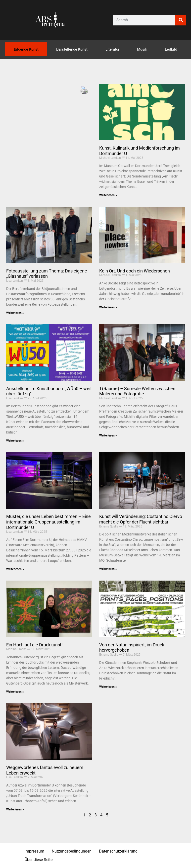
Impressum (34, 851)
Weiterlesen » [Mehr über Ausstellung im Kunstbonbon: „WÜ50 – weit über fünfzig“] (15, 441)
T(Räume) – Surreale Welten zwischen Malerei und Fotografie (137, 391)
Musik (142, 49)
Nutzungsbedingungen (72, 851)
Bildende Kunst (26, 49)
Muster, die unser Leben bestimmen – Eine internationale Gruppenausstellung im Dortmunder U (48, 522)
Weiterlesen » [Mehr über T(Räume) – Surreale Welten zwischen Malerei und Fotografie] (108, 435)
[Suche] (181, 20)
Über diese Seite (39, 860)
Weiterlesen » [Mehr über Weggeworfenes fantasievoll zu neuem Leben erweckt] (15, 809)
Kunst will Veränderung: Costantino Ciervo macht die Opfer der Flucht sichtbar (141, 519)
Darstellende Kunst (72, 49)
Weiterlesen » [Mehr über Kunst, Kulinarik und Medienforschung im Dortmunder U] (108, 195)
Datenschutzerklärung (118, 851)
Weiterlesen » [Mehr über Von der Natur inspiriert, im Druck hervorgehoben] (108, 687)
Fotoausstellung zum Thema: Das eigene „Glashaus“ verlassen (47, 274)
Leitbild (171, 49)
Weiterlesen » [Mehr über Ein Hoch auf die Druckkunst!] (15, 692)
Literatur (112, 49)
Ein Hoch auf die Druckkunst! (34, 645)
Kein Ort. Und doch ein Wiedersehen (135, 271)
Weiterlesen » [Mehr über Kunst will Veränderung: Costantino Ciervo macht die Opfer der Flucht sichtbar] (108, 569)
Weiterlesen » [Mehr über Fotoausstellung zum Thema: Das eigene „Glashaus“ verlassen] (15, 313)
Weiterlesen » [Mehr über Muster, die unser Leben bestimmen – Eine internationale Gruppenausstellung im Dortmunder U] (15, 569)
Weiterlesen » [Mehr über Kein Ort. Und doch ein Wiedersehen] (108, 307)
